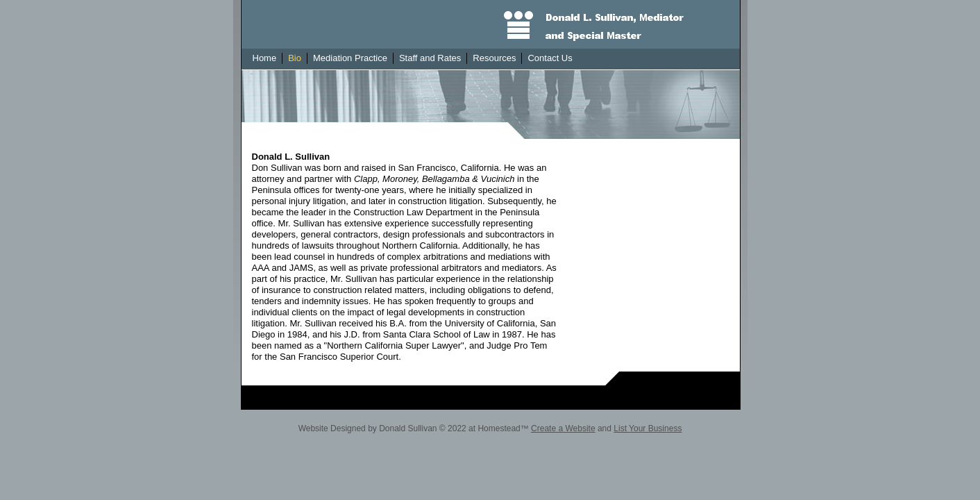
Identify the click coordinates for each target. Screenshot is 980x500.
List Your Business (648, 428)
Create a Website (563, 428)
